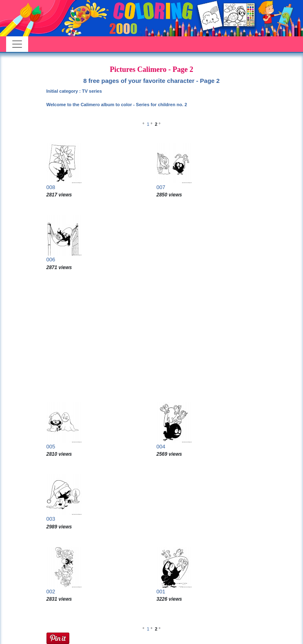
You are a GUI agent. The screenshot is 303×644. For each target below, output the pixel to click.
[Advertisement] (152, 336)
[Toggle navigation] (17, 44)
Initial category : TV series (74, 91)
